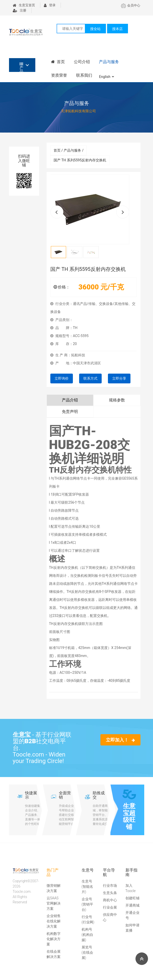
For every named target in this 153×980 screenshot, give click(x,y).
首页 (58, 62)
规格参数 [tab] (117, 400)
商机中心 (110, 900)
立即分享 (119, 378)
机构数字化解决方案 (54, 939)
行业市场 (110, 886)
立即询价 (62, 378)
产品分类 (21, 67)
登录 (50, 5)
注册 (20, 10)
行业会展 (110, 907)
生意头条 (110, 893)
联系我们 (84, 75)
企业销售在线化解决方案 (54, 921)
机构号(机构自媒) (87, 935)
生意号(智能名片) (87, 887)
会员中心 (131, 5)
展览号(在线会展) (87, 952)
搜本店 (117, 29)
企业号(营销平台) (87, 904)
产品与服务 (109, 62)
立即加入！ (120, 740)
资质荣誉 (59, 75)
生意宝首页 (24, 5)
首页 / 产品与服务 (69, 150)
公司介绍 (82, 62)
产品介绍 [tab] (70, 400)
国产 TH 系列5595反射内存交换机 (80, 160)
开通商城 (132, 905)
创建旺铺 (132, 898)
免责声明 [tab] (70, 412)
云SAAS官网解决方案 (54, 903)
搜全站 (95, 29)
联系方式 (90, 378)
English (105, 77)
